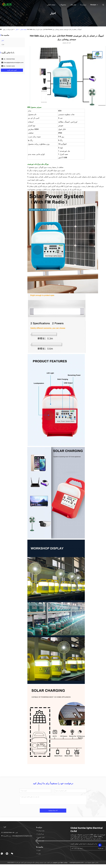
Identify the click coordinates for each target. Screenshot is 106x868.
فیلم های (73, 5)
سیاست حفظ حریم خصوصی (60, 862)
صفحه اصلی (51, 5)
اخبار (17, 29)
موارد (3, 44)
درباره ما (83, 5)
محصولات (63, 5)
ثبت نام (100, 848)
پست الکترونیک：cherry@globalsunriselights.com (17, 836)
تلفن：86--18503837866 (10, 833)
